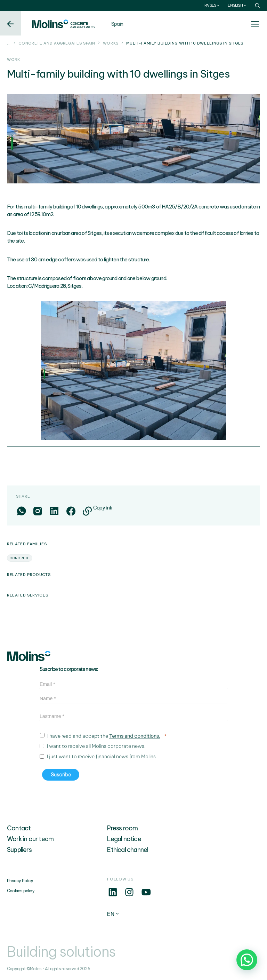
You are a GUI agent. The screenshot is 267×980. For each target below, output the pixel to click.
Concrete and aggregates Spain (57, 43)
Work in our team (30, 839)
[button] (247, 960)
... (9, 43)
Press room (122, 828)
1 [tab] (133, 447)
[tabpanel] (133, 371)
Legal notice (124, 839)
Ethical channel (128, 850)
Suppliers (19, 850)
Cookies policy (21, 891)
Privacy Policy (20, 881)
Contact (19, 828)
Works (111, 43)
